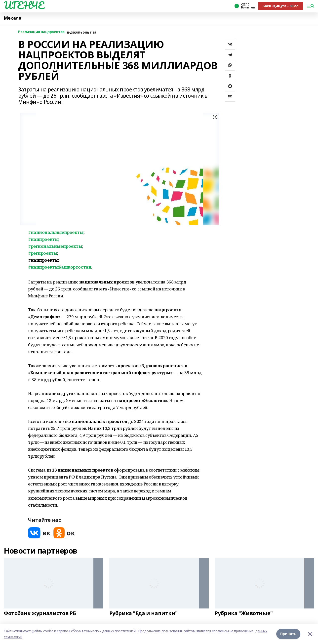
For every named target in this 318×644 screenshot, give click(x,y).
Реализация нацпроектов (41, 32)
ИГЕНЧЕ (24, 5)
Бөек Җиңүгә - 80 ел (280, 6)
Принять (288, 634)
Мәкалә (12, 18)
